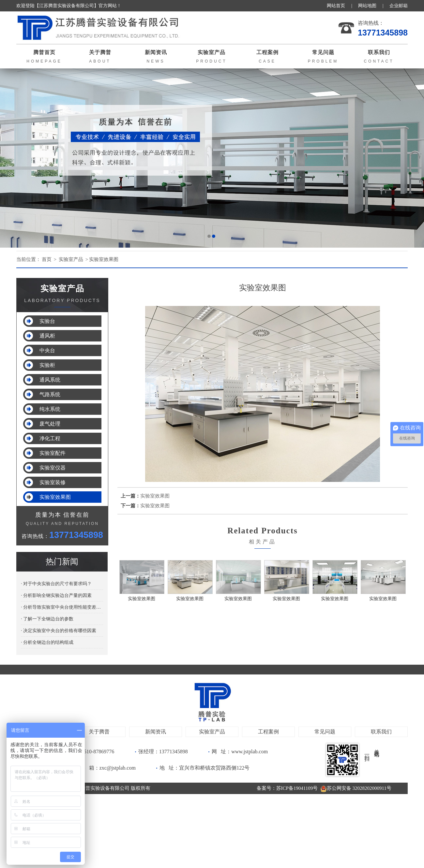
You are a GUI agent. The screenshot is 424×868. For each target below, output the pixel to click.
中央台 (47, 350)
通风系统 (50, 380)
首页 (47, 259)
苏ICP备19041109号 (297, 788)
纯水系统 (50, 409)
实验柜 (47, 365)
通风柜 (47, 336)
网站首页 (336, 6)
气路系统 (50, 394)
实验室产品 (71, 259)
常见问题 (325, 732)
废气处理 (50, 424)
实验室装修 (53, 482)
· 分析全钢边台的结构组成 (47, 642)
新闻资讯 (156, 732)
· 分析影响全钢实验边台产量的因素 (56, 595)
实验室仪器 (53, 468)
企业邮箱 (399, 6)
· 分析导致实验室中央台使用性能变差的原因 (62, 607)
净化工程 (50, 438)
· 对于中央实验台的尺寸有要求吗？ (56, 584)
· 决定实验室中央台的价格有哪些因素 (59, 631)
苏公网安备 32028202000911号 (356, 788)
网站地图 (367, 6)
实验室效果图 (104, 259)
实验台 (47, 321)
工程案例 (268, 732)
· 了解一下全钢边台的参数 (47, 619)
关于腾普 (99, 732)
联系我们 (381, 732)
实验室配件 (53, 453)
